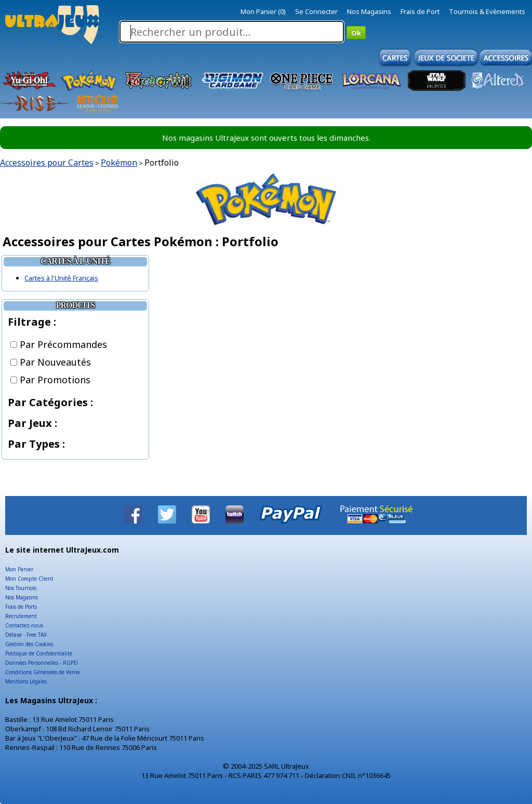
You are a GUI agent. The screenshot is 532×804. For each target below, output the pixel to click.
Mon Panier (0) (263, 11)
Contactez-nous (24, 625)
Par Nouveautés (51, 362)
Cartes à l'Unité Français (61, 278)
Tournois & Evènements (487, 11)
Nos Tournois (21, 588)
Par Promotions (50, 380)
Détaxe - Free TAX (26, 635)
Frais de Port (420, 11)
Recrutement (21, 616)
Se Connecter (316, 11)
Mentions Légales (26, 681)
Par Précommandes (59, 344)
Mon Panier (19, 569)
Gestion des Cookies (29, 644)
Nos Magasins (369, 11)
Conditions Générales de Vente (43, 672)
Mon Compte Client (29, 579)
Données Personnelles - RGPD (42, 663)
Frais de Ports (21, 607)
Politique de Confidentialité (39, 653)
